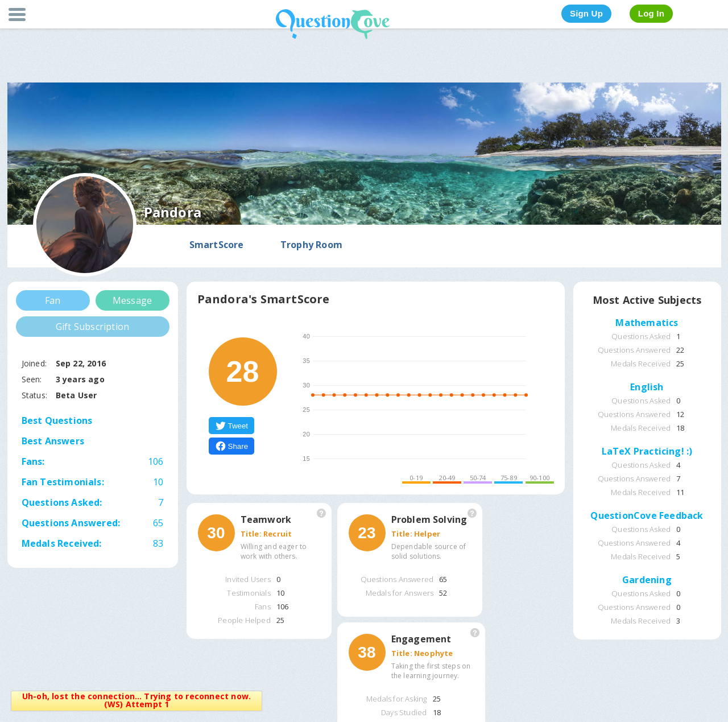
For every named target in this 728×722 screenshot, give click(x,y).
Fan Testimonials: (63, 482)
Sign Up (586, 13)
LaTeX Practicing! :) (647, 452)
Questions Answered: (71, 523)
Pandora (173, 212)
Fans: (93, 461)
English (647, 387)
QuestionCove (333, 24)
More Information (321, 513)
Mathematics (647, 323)
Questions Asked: (62, 502)
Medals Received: (62, 543)
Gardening (647, 580)
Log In (651, 13)
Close (254, 699)
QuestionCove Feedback (647, 516)
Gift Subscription (92, 327)
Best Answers (53, 441)
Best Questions (57, 420)
